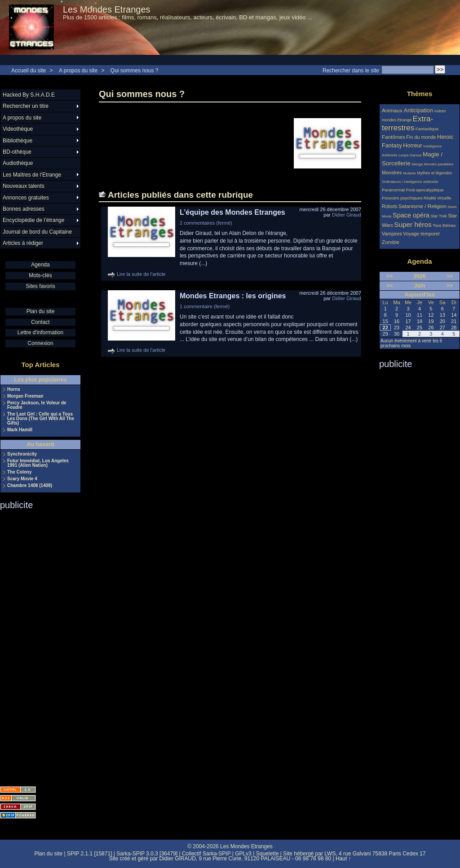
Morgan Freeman (25, 396)
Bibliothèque (18, 141)
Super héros (413, 224)
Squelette (268, 854)
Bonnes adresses (24, 209)
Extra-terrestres (407, 123)
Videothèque (18, 129)
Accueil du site (29, 71)
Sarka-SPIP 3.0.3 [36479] (147, 854)
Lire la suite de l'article (141, 274)
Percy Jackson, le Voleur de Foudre (37, 405)
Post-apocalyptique (425, 190)
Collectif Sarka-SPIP (206, 854)
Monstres (392, 173)
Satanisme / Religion (422, 206)
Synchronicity (22, 454)
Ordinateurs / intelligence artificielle (410, 182)
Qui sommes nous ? (135, 71)
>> (450, 276)
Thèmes (420, 94)
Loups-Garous (410, 155)
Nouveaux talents (24, 186)
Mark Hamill (20, 430)
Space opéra (411, 215)
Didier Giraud (347, 215)
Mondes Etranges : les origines (233, 296)
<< (389, 276)
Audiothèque (18, 163)
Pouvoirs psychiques (402, 198)
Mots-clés (40, 275)
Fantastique (427, 129)
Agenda (40, 265)
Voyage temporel (421, 234)
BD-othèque (17, 152)
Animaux (393, 110)
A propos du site (78, 71)
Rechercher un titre (26, 106)
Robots (389, 206)
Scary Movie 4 (22, 479)
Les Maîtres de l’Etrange (32, 175)
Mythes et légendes (434, 173)
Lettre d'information (40, 332)
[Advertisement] (36, 645)
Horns (14, 390)
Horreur (413, 146)
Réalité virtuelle (438, 198)
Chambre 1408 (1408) (30, 486)
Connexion (40, 343)
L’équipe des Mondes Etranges (232, 212)
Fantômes (394, 137)
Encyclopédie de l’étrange (33, 220)
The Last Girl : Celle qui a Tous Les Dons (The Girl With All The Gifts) (41, 419)
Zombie (391, 242)
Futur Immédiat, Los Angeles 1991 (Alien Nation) (38, 463)
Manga (417, 164)
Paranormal (393, 190)
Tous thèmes (444, 226)
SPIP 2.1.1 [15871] (90, 854)
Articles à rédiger (23, 243)
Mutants (409, 173)
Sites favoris (40, 286)
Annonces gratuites (26, 198)
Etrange (405, 120)
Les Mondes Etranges (107, 9)
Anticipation (418, 111)
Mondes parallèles (439, 164)
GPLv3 (243, 854)
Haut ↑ (343, 859)
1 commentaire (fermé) (205, 306)
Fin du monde (421, 137)
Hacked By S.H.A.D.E (29, 95)
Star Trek (439, 216)
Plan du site (41, 311)
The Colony (19, 472)
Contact (40, 322)
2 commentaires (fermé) (206, 223)
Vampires (392, 234)
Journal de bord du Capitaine (37, 232)
